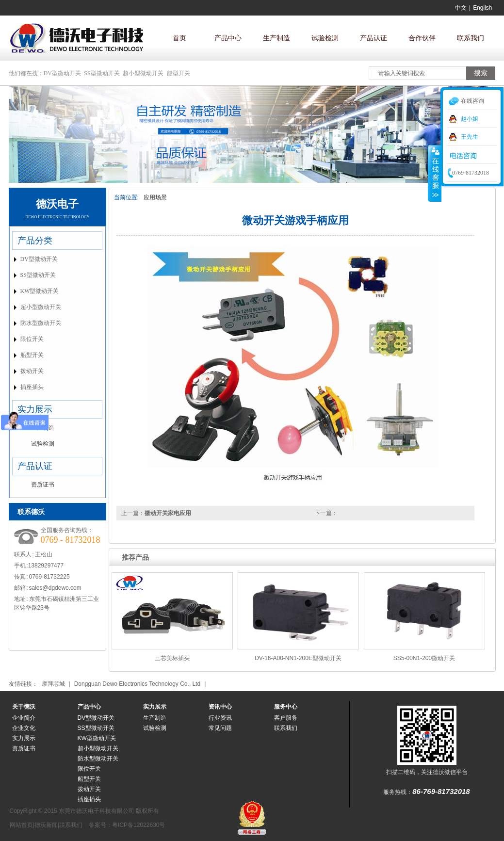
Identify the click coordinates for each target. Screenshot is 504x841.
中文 (461, 8)
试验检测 (325, 38)
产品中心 (228, 38)
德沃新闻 (46, 825)
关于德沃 (24, 707)
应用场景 (155, 197)
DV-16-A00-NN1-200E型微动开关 (298, 658)
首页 (179, 38)
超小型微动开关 (143, 73)
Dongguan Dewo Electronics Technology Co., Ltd (138, 684)
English (482, 8)
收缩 (435, 173)
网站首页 (21, 825)
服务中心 (286, 707)
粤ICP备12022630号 (138, 825)
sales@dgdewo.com (55, 588)
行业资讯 (220, 718)
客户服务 (286, 718)
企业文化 (24, 728)
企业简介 (24, 718)
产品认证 (374, 38)
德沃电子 (57, 204)
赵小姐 (470, 119)
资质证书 (43, 485)
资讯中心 (220, 707)
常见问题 (220, 728)
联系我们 (471, 38)
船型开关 (179, 73)
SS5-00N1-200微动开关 (424, 658)
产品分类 (35, 241)
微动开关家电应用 (168, 513)
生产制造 (276, 38)
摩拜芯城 (53, 684)
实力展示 (35, 409)
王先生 (470, 137)
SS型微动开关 (102, 73)
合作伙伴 (422, 38)
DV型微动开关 (62, 73)
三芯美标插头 (172, 658)
